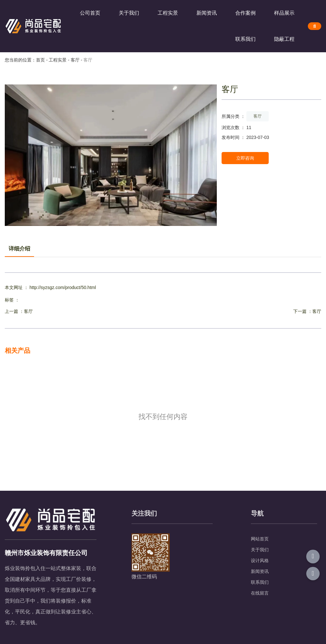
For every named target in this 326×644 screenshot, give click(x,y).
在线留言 (260, 593)
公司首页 (90, 13)
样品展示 (284, 13)
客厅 (75, 60)
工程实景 (168, 13)
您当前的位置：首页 (25, 60)
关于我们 (129, 13)
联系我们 (245, 39)
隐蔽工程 (284, 39)
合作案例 (245, 13)
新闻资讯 (207, 13)
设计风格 (260, 561)
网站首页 (260, 539)
